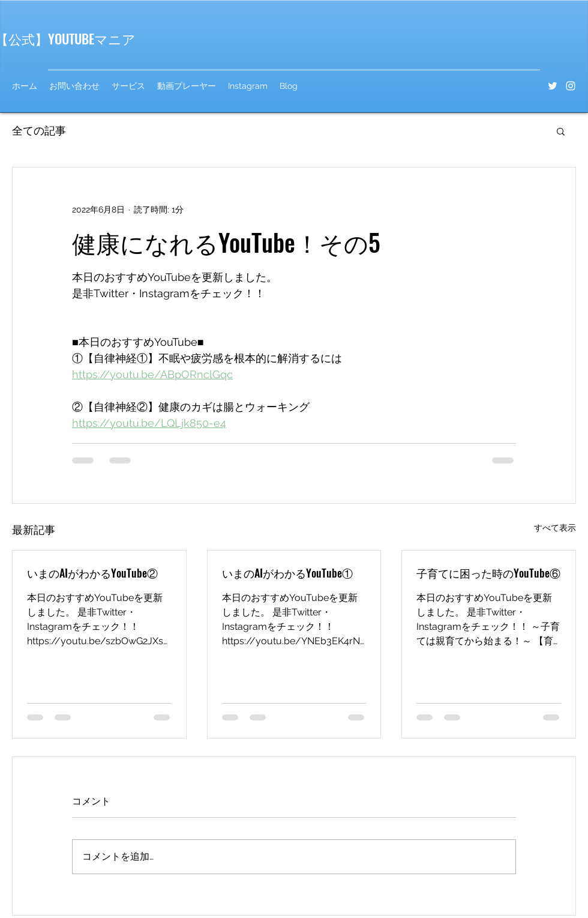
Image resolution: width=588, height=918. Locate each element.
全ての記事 (39, 131)
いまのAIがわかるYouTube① (287, 573)
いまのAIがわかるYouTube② (92, 573)
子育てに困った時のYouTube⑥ (488, 573)
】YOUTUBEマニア (85, 38)
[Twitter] (553, 86)
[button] (561, 131)
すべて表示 (555, 528)
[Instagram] (571, 86)
